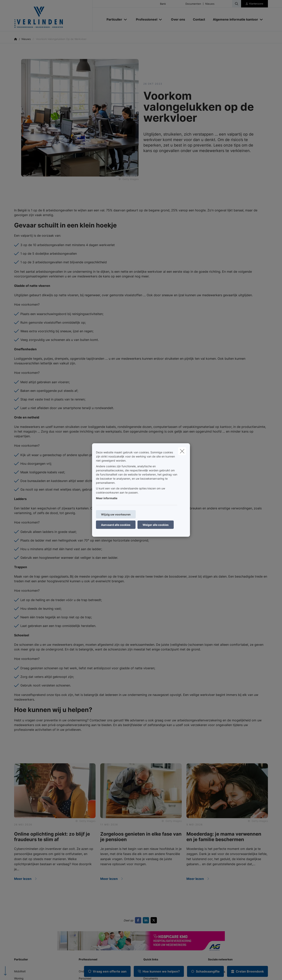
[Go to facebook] (139, 920)
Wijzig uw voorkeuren (116, 514)
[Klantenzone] (255, 4)
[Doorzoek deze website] (237, 4)
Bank (163, 4)
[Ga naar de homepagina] (53, 16)
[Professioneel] (145, 19)
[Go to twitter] (155, 920)
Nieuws (210, 4)
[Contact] (199, 19)
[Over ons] (178, 19)
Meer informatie (107, 498)
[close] (182, 451)
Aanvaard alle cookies (116, 525)
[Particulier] (113, 19)
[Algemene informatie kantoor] (234, 19)
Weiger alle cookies (156, 525)
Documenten (193, 4)
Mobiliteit (20, 971)
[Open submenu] (126, 19)
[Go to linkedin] (147, 920)
